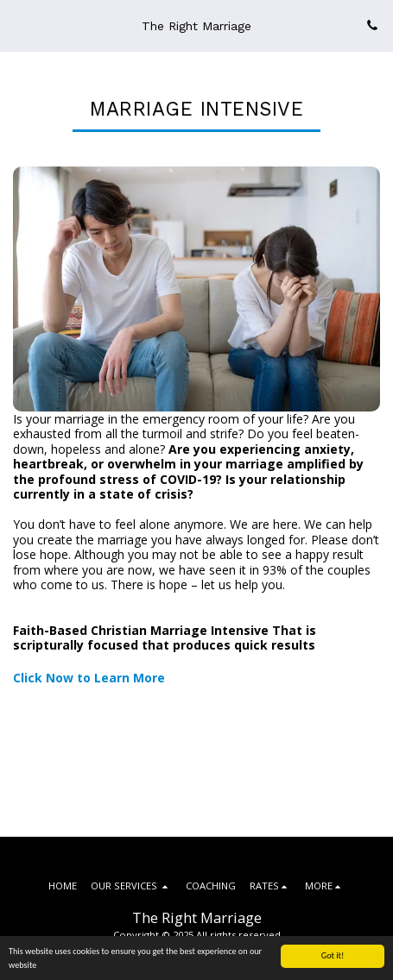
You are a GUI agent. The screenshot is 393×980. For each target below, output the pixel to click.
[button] (19, 25)
